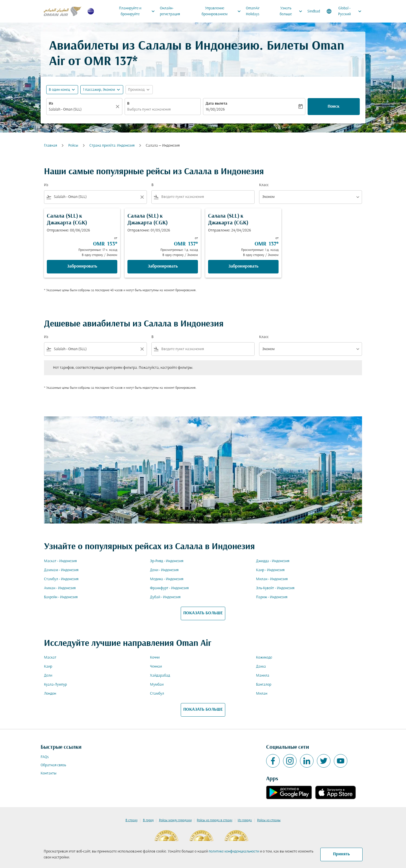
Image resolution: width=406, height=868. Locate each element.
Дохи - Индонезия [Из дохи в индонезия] (164, 570)
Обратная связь (53, 765)
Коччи (155, 658)
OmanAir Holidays (253, 11)
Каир (48, 667)
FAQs (45, 757)
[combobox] (81, 110)
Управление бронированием (223, 11)
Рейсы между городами (175, 820)
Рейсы (73, 146)
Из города (245, 820)
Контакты (48, 773)
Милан (262, 694)
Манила (263, 676)
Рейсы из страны (269, 820)
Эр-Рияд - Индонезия (167, 561)
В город (148, 820)
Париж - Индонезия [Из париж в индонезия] (272, 597)
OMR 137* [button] (111, 62)
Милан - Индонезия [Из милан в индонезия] (272, 579)
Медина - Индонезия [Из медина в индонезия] (167, 579)
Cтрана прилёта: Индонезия (112, 146)
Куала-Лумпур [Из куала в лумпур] (55, 685)
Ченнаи (156, 667)
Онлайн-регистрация (170, 11)
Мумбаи (157, 685)
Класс (264, 185)
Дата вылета (216, 104)
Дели (48, 676)
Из (51, 104)
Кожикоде (264, 658)
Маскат (50, 658)
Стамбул (157, 694)
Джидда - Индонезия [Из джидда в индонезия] (273, 561)
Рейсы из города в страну (215, 820)
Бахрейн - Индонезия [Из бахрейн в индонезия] (61, 597)
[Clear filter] (142, 197)
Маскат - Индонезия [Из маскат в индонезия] (60, 561)
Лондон (50, 694)
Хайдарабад (160, 676)
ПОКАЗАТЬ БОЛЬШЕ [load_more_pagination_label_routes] (203, 613)
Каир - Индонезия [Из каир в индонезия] (270, 570)
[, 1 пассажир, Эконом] (99, 90)
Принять (341, 854)
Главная (50, 146)
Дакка (261, 667)
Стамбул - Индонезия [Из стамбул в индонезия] (61, 579)
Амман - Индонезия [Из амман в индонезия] (60, 588)
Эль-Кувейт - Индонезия (275, 588)
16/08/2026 (215, 110)
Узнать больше (292, 11)
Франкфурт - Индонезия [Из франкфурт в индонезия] (169, 588)
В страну (132, 820)
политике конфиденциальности (234, 852)
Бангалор (264, 685)
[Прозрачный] (118, 107)
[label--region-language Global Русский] (344, 11)
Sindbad (314, 11)
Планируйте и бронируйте (138, 11)
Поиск (334, 107)
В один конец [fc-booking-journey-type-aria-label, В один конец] (59, 90)
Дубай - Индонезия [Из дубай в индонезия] (165, 597)
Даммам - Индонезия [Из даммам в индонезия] (61, 570)
